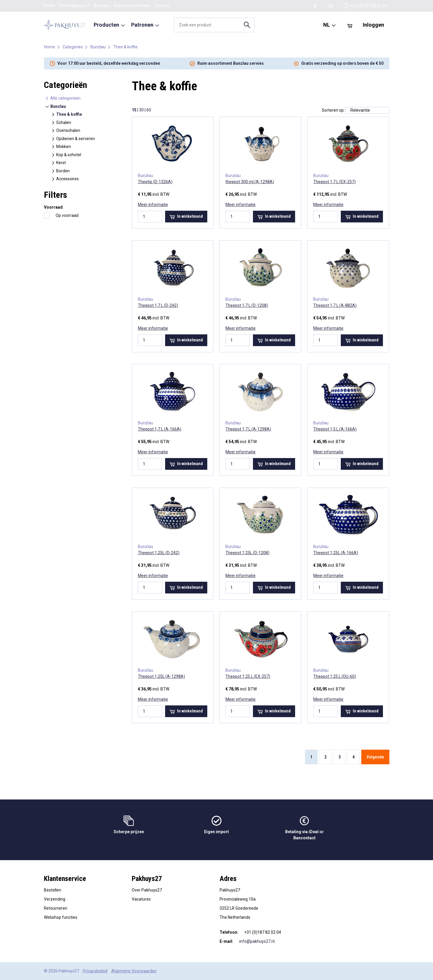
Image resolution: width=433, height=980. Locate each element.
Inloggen (373, 25)
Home (49, 6)
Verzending (55, 899)
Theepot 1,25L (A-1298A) (161, 676)
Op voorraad (67, 215)
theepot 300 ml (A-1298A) (250, 182)
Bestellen (53, 890)
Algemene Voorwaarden (134, 971)
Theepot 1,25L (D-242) (159, 553)
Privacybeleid (95, 971)
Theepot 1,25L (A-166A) (336, 553)
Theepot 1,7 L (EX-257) (334, 182)
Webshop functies (61, 917)
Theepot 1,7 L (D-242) (158, 305)
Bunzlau (102, 6)
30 (141, 110)
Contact (162, 6)
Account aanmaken (132, 6)
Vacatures (141, 899)
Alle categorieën (63, 98)
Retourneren (56, 908)
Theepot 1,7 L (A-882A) (335, 305)
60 (149, 110)
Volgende (375, 757)
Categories (73, 47)
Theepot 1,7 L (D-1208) (247, 305)
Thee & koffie (125, 47)
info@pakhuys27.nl (257, 941)
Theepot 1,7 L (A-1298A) (248, 429)
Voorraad (53, 207)
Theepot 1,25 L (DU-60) (335, 676)
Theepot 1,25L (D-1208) (247, 553)
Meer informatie (153, 205)
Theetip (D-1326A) (155, 182)
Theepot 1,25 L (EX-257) (248, 676)
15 (134, 110)
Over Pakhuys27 (74, 6)
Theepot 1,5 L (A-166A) (335, 429)
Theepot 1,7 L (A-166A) (160, 429)
